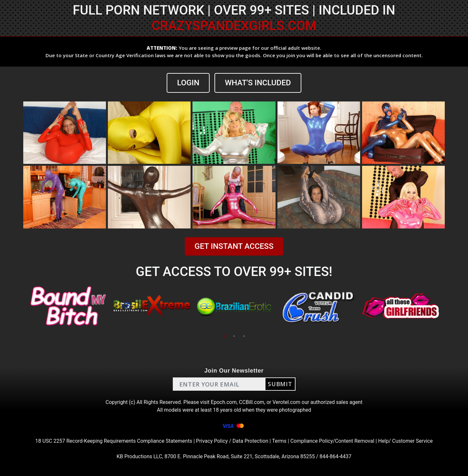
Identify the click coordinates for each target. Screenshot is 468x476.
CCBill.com (252, 402)
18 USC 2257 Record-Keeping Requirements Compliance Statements (114, 441)
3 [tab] (244, 336)
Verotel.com (286, 402)
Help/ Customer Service (406, 441)
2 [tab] (234, 336)
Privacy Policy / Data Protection (232, 441)
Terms (279, 441)
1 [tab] (224, 336)
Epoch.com (224, 402)
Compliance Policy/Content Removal (332, 441)
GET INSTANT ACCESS (234, 246)
